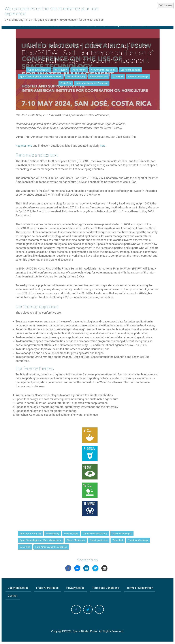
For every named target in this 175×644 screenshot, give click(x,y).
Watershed (118, 76)
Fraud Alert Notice (47, 588)
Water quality (61, 70)
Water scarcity (79, 70)
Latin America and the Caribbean (92, 83)
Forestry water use (99, 76)
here (103, 146)
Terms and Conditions (106, 588)
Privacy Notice (75, 588)
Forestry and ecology (138, 76)
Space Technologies (130, 70)
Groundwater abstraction (103, 70)
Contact (13, 595)
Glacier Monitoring (76, 76)
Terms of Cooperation (140, 588)
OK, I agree (166, 5)
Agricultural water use (39, 70)
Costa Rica (66, 83)
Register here (24, 146)
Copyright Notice (18, 588)
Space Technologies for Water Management (41, 76)
